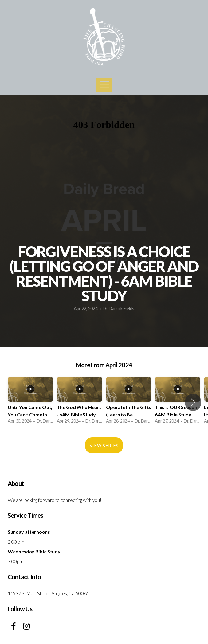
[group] (30, 402)
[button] (193, 402)
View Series (104, 445)
